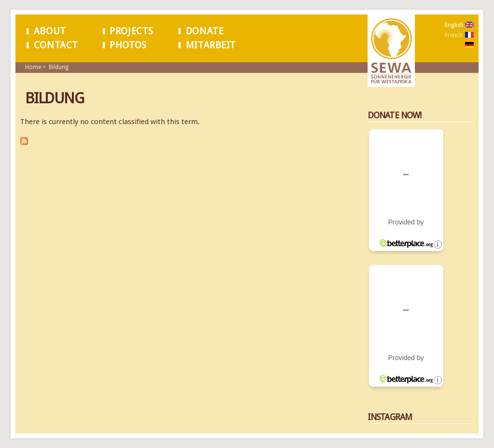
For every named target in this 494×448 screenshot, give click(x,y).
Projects (131, 31)
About (50, 31)
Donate (205, 31)
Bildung (59, 67)
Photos (128, 45)
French (454, 35)
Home (33, 67)
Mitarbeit (211, 45)
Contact (56, 45)
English (454, 25)
